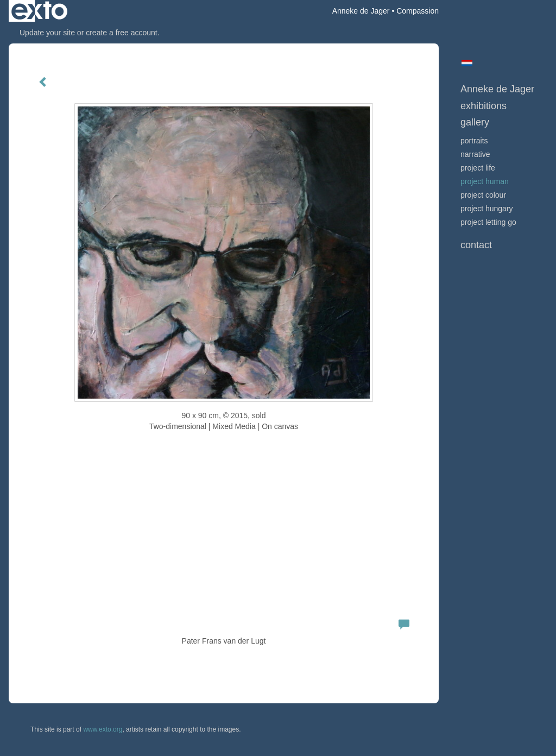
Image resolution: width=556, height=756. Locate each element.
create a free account (122, 33)
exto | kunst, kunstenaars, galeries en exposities (39, 11)
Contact (476, 245)
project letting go (488, 222)
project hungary (487, 209)
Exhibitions (484, 106)
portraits (474, 141)
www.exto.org (103, 729)
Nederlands (467, 63)
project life (478, 168)
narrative (475, 154)
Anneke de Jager (361, 11)
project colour (483, 195)
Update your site (47, 33)
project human (485, 181)
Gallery (475, 122)
